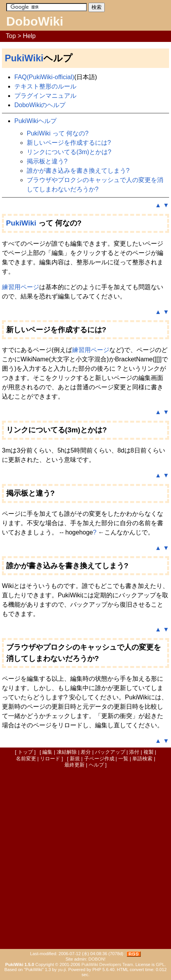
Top (11, 36)
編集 (47, 752)
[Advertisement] (85, 858)
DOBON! (97, 959)
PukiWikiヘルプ (35, 121)
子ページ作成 (99, 759)
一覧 (123, 759)
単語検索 (142, 759)
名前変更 (26, 759)
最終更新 (74, 765)
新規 (75, 759)
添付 (134, 752)
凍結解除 (67, 752)
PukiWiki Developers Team (107, 964)
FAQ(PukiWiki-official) (44, 77)
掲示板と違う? (47, 161)
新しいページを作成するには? (69, 143)
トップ (25, 752)
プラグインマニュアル (45, 96)
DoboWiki (35, 21)
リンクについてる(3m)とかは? (69, 152)
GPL (160, 964)
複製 (149, 752)
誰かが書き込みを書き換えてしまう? (78, 171)
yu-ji (62, 970)
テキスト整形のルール (45, 86)
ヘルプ (96, 765)
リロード (50, 759)
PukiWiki (24, 58)
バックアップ (110, 752)
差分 (86, 752)
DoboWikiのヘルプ (40, 105)
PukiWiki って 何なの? (58, 133)
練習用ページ (21, 287)
